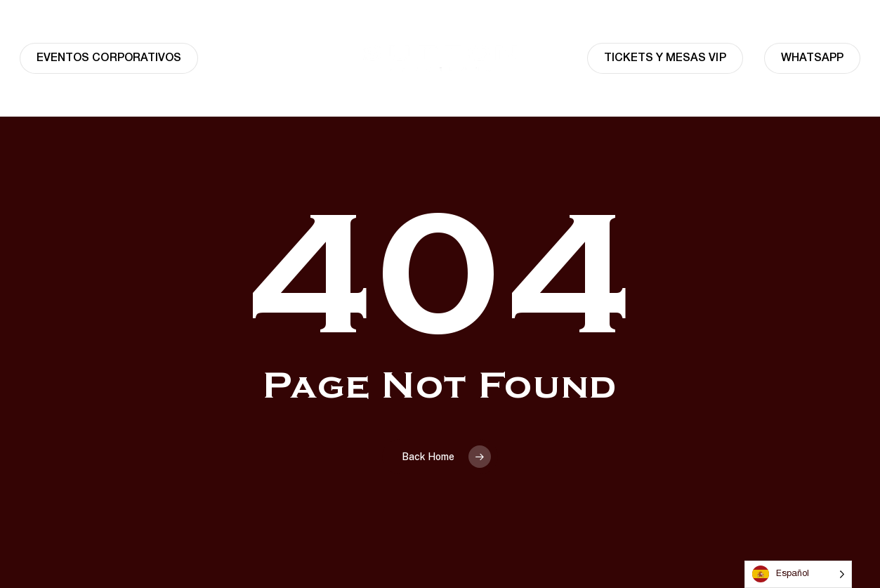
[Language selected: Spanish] (798, 574)
